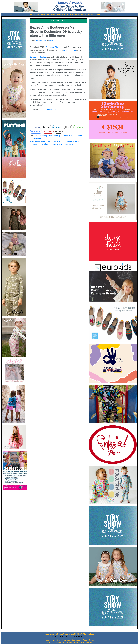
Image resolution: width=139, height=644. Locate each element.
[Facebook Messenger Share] (36, 132)
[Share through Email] (68, 127)
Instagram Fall (60, 642)
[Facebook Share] (36, 127)
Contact (98, 14)
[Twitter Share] (47, 127)
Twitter (82, 642)
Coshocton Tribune (53, 47)
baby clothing (54, 136)
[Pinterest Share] (48, 132)
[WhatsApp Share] (79, 127)
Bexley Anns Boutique (38, 57)
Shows (36, 14)
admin (52, 40)
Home (29, 14)
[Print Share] (59, 132)
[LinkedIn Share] (58, 127)
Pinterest (89, 642)
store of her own (69, 50)
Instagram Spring (72, 642)
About (91, 14)
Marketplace (68, 14)
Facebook (50, 642)
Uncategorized (66, 136)
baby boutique (43, 136)
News (43, 14)
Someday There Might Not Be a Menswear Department (52, 144)
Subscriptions (81, 14)
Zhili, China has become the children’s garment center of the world (56, 141)
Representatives (54, 14)
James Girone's (50, 634)
